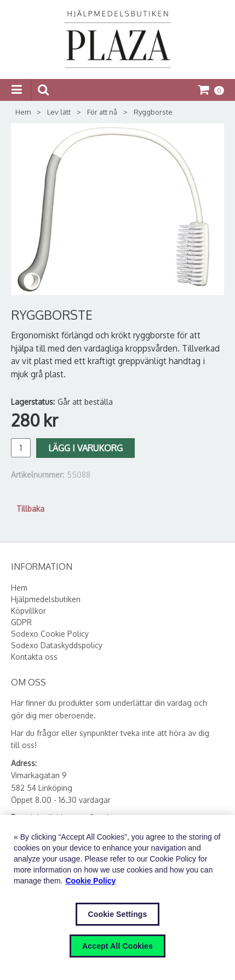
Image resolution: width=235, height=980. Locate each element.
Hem (23, 112)
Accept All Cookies (117, 946)
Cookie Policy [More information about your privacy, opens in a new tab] (91, 881)
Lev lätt (59, 112)
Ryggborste (153, 112)
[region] (117, 897)
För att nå (102, 112)
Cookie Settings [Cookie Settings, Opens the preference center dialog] (118, 914)
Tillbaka (30, 509)
